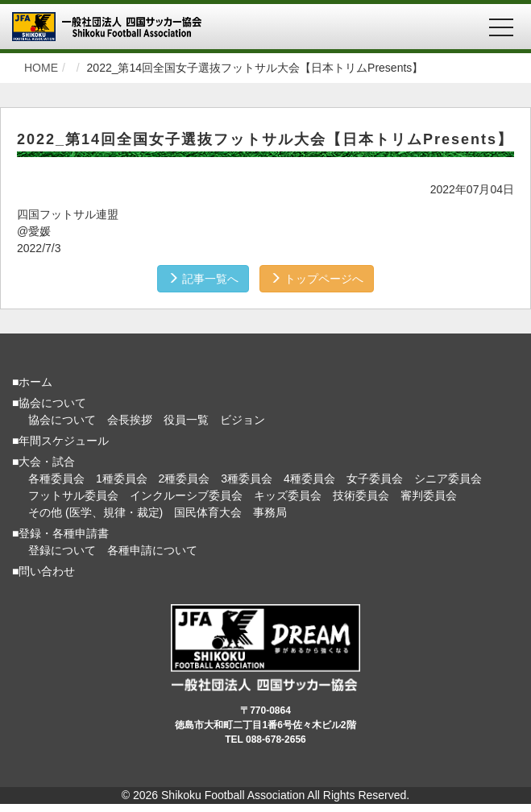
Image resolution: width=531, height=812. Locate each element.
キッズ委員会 (288, 495)
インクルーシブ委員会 (186, 495)
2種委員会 (185, 478)
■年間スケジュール (60, 441)
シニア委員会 (448, 478)
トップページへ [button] (317, 279)
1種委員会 (122, 478)
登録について (62, 550)
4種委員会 (309, 478)
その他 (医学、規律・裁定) (95, 512)
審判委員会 (429, 495)
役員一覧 (186, 420)
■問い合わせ (44, 571)
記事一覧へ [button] (203, 279)
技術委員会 (361, 495)
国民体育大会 (208, 512)
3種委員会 (247, 478)
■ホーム (32, 382)
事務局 (270, 512)
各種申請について (152, 550)
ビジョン (243, 420)
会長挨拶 (130, 420)
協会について (62, 420)
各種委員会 (56, 478)
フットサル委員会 (73, 495)
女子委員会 (375, 478)
